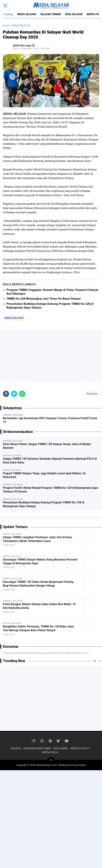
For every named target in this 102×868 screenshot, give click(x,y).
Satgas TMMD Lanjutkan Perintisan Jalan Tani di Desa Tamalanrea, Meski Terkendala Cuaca (37, 539)
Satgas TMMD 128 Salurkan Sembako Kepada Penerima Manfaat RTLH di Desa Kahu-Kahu (50, 461)
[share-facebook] (6, 394)
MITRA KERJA (50, 752)
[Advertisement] (51, 355)
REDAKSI (16, 748)
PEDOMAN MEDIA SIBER (37, 748)
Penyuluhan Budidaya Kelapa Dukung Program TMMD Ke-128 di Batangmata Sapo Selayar (44, 504)
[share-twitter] (14, 394)
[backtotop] (51, 761)
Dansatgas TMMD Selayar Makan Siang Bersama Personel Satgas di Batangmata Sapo (40, 561)
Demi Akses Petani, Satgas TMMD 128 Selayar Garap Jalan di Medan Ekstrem (47, 446)
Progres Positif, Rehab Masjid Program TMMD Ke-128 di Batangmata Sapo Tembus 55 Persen (51, 490)
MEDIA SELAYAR (27, 14)
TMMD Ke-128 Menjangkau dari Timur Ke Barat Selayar (44, 299)
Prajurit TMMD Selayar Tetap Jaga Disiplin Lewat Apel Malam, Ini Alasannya (44, 475)
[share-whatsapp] (22, 394)
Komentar (92, 394)
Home (6, 26)
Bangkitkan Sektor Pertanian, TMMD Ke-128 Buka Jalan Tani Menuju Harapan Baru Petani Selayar (38, 628)
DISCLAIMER (60, 748)
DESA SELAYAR (74, 14)
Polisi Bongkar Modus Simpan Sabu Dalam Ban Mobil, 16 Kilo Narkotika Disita (39, 606)
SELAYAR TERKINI (50, 14)
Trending (8, 14)
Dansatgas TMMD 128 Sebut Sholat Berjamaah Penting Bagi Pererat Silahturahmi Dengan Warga (38, 584)
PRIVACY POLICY (80, 748)
